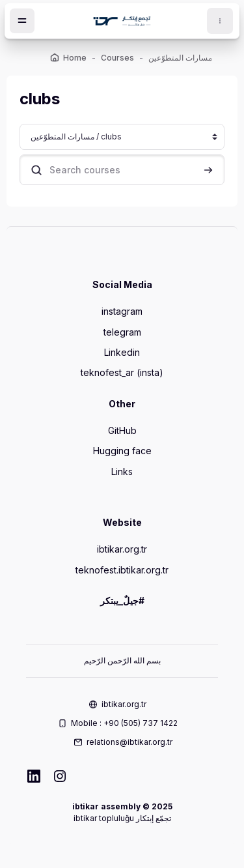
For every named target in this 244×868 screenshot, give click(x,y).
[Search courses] (122, 170)
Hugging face (122, 451)
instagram (122, 311)
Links (122, 471)
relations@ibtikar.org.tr (129, 742)
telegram (122, 332)
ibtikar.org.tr (122, 549)
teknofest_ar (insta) (122, 372)
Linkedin (122, 352)
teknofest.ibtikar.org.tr (122, 570)
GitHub (122, 430)
